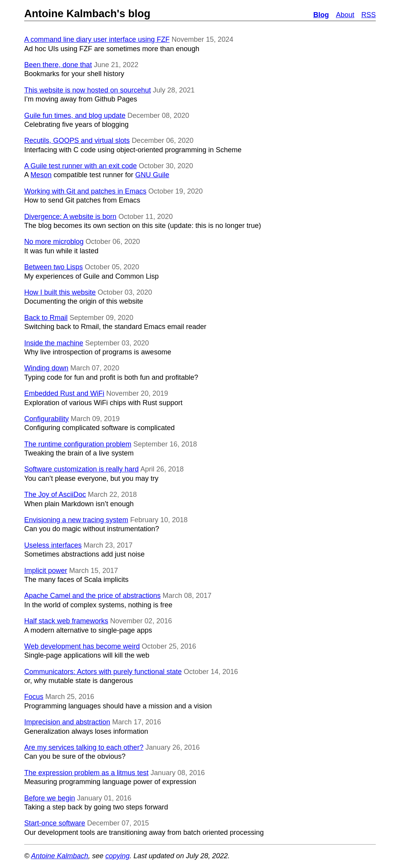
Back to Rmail (46, 318)
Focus (34, 697)
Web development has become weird (82, 646)
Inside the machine (54, 343)
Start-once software (55, 823)
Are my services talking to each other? (84, 747)
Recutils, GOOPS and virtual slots (77, 141)
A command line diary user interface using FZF (97, 39)
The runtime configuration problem (78, 444)
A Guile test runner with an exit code (80, 166)
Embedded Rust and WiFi (64, 393)
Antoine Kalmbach (60, 856)
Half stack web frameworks (66, 621)
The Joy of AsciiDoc (55, 494)
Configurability (46, 419)
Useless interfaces (53, 545)
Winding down (46, 368)
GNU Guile (152, 175)
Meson (41, 175)
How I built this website (60, 292)
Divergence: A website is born (70, 217)
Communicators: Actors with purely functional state (103, 672)
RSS (369, 15)
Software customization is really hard (81, 469)
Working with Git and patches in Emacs (85, 191)
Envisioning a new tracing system (76, 520)
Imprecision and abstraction (67, 722)
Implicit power (46, 571)
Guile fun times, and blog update (75, 116)
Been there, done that (58, 65)
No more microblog (54, 242)
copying (118, 856)
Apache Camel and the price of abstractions (92, 596)
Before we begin (50, 798)
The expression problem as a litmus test (86, 773)
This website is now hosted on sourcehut (87, 90)
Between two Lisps (54, 267)
